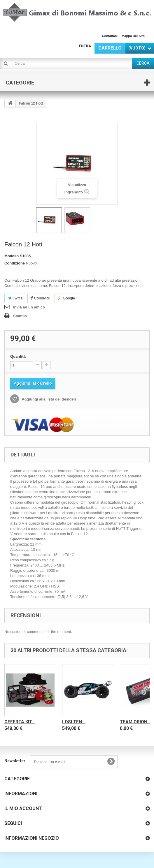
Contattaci (110, 36)
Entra (85, 46)
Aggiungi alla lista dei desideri (48, 399)
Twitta (15, 298)
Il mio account (23, 808)
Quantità (18, 356)
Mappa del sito (133, 36)
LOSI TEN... (74, 722)
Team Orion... (135, 722)
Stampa (20, 316)
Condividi (40, 298)
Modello (12, 256)
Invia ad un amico (29, 307)
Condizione (15, 263)
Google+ (68, 298)
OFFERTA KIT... (20, 722)
